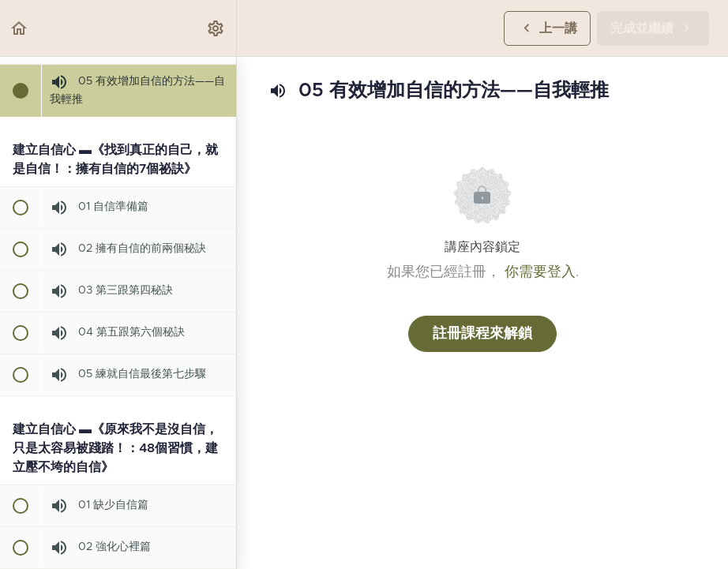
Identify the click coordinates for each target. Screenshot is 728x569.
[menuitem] (216, 28)
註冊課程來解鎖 (482, 334)
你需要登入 (540, 272)
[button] (20, 28)
